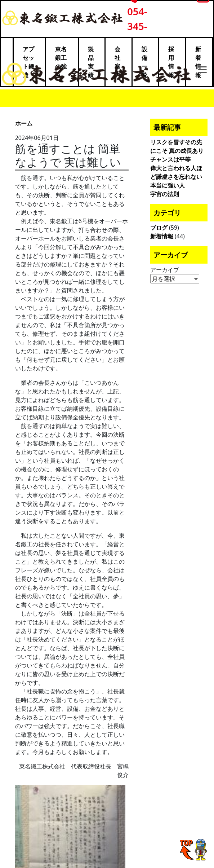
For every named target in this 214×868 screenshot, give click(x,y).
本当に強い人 (168, 185)
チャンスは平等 (170, 159)
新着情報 (162, 236)
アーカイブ (165, 270)
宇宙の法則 (165, 194)
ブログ (159, 228)
